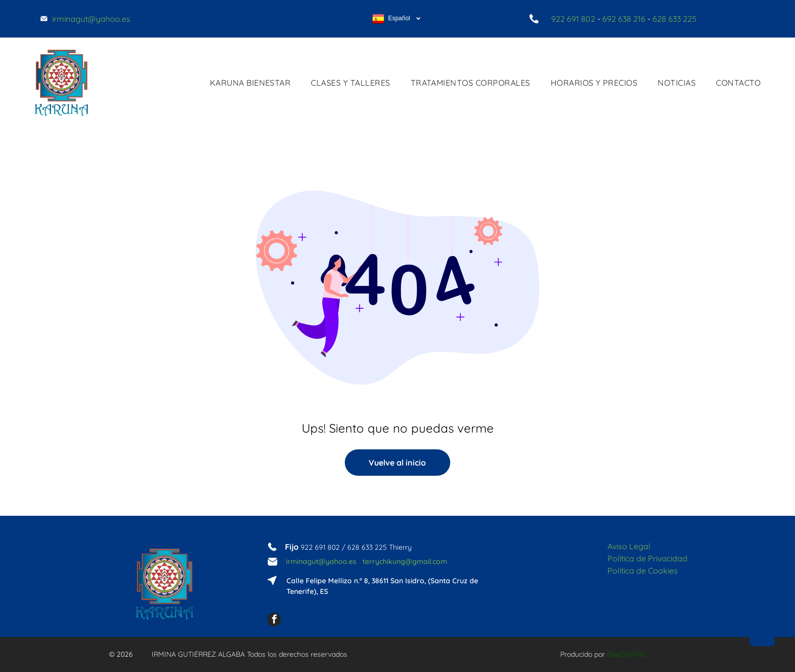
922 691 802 (573, 19)
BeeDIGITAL (626, 654)
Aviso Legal (629, 546)
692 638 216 (624, 19)
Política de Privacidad (647, 558)
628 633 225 (675, 19)
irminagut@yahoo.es (321, 561)
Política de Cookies (643, 571)
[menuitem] (250, 83)
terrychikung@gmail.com (405, 561)
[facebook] (274, 621)
